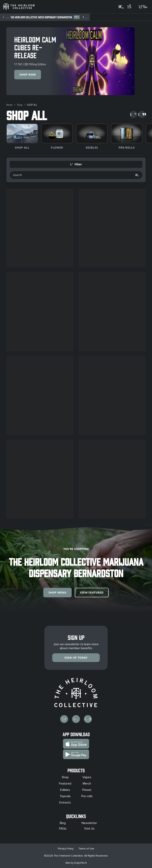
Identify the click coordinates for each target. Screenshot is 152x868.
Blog (63, 823)
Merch (87, 784)
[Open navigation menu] (143, 7)
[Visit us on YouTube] (88, 719)
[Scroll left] (133, 114)
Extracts (65, 802)
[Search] (137, 175)
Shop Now (28, 74)
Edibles (65, 790)
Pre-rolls (87, 796)
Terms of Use (86, 849)
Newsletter (89, 823)
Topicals (65, 796)
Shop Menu (57, 592)
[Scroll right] (142, 114)
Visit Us (89, 829)
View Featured (92, 592)
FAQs (63, 829)
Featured (65, 784)
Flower (87, 790)
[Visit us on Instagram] (76, 719)
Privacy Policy (66, 849)
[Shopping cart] (131, 7)
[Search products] (121, 7)
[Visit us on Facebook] (64, 719)
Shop (20, 105)
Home (9, 105)
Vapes (87, 777)
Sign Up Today (76, 658)
